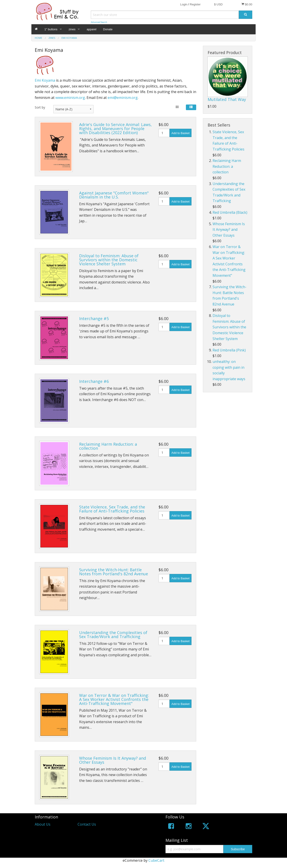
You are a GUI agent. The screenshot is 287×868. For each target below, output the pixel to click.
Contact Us (87, 824)
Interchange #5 (94, 318)
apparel (91, 29)
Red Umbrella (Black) (230, 212)
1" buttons (51, 29)
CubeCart (156, 860)
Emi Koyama (45, 80)
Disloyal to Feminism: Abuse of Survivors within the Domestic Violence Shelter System (109, 260)
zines (72, 29)
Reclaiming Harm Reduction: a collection (108, 446)
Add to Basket (181, 133)
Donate (108, 29)
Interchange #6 (94, 381)
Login (184, 4)
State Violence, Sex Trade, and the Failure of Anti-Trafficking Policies (112, 509)
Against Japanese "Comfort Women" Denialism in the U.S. (114, 195)
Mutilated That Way (227, 99)
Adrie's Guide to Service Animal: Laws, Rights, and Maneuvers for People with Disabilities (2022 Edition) (115, 129)
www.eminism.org (70, 98)
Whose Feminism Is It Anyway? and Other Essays (113, 760)
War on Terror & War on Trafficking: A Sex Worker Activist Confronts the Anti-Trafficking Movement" (114, 699)
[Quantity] (164, 133)
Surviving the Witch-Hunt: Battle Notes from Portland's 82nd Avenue (114, 572)
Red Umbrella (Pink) (229, 350)
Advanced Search (99, 22)
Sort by (40, 107)
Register (195, 4)
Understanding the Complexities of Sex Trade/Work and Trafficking (113, 635)
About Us (43, 824)
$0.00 (247, 4)
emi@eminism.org (123, 98)
